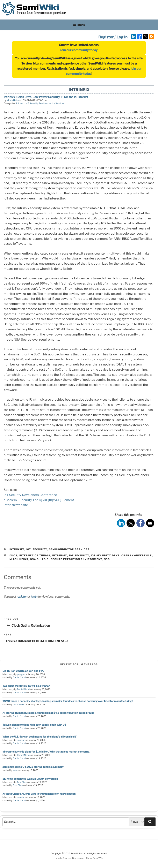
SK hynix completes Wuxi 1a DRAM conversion (30, 779)
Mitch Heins (13, 100)
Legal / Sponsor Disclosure (69, 858)
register (22, 597)
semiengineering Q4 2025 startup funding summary (33, 767)
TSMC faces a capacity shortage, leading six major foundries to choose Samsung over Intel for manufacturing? (68, 701)
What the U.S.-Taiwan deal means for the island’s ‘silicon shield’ (39, 737)
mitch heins (19, 559)
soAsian (21, 740)
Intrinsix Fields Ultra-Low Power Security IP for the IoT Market (46, 97)
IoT (27, 103)
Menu (79, 25)
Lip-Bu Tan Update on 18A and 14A (23, 671)
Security (34, 103)
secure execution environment (77, 559)
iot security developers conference (121, 556)
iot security (79, 556)
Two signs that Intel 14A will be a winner (26, 686)
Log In (122, 37)
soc (107, 559)
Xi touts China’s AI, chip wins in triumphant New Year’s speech (39, 794)
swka (16, 770)
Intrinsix (20, 103)
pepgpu (21, 674)
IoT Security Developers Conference (30, 495)
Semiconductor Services (52, 103)
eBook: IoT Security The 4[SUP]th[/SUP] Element (39, 500)
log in (34, 597)
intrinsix (60, 556)
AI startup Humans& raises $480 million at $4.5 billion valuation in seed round (48, 713)
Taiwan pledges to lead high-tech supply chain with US (34, 725)
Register (106, 37)
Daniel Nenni (19, 677)
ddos (13, 556)
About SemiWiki (95, 858)
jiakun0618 (19, 705)
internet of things (35, 556)
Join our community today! (79, 50)
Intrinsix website (16, 505)
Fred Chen (22, 782)
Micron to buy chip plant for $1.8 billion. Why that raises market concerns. (46, 752)
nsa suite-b (40, 559)
